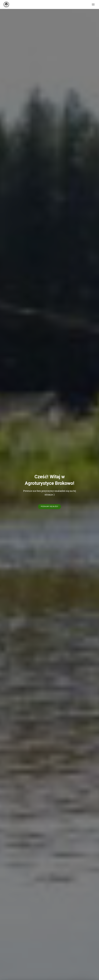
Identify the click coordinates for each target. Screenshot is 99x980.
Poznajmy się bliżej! (49, 506)
